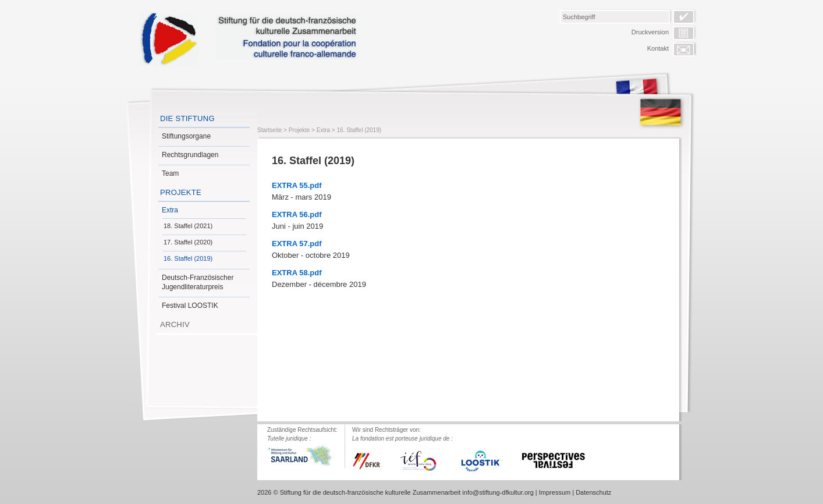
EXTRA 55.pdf (297, 185)
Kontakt (658, 48)
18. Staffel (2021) (188, 226)
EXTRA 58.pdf (297, 273)
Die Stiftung (187, 118)
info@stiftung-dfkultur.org (498, 492)
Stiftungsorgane (186, 136)
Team (170, 173)
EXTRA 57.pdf (297, 244)
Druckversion (650, 32)
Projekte (181, 192)
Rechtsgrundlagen (190, 155)
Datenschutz (593, 492)
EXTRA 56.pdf (297, 214)
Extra (170, 210)
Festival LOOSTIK (190, 306)
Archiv (175, 324)
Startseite (269, 130)
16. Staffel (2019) (188, 258)
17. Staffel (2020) (188, 242)
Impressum (555, 492)
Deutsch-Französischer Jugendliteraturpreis (198, 282)
